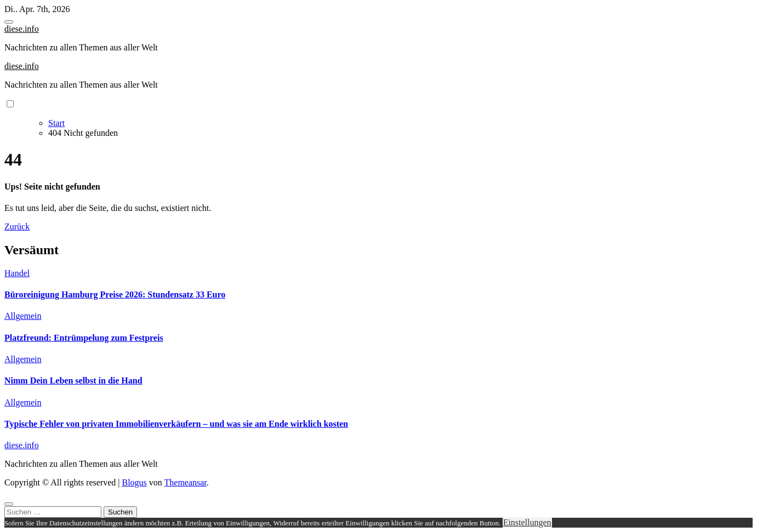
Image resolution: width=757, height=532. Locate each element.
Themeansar (186, 482)
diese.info (22, 29)
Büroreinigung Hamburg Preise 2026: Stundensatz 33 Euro (115, 294)
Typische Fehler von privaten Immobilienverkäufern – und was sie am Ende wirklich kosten (176, 424)
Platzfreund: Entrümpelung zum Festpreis (84, 338)
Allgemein (23, 316)
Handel (17, 273)
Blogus (134, 482)
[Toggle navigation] (9, 22)
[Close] (9, 504)
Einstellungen (527, 522)
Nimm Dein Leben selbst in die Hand (73, 381)
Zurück (17, 227)
